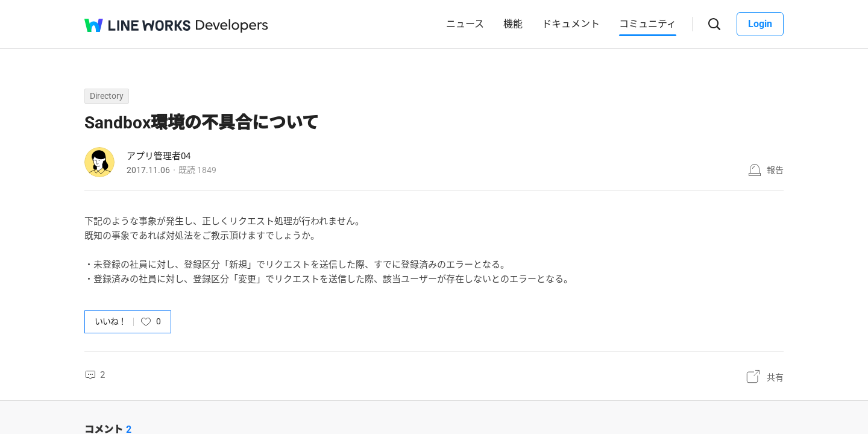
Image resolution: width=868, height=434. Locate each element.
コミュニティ (648, 24)
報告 (775, 170)
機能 (513, 24)
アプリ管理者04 (159, 156)
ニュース (465, 24)
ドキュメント (571, 24)
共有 (775, 377)
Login (760, 24)
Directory (107, 96)
